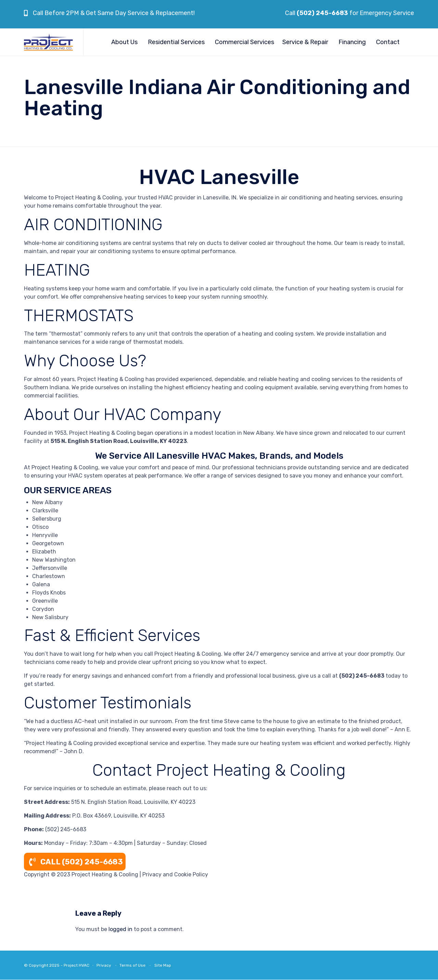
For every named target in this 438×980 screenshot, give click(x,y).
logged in (120, 929)
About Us (124, 42)
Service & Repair (305, 42)
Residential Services (176, 42)
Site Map (163, 965)
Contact (388, 42)
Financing (352, 42)
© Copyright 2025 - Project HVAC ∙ (60, 965)
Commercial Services (244, 42)
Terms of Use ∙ (136, 965)
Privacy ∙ (108, 965)
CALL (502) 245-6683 (75, 862)
